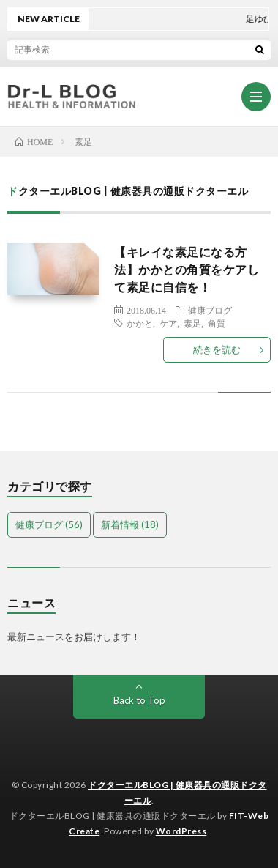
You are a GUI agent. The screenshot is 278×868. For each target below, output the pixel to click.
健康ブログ (210, 310)
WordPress (181, 831)
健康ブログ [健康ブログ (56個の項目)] (49, 524)
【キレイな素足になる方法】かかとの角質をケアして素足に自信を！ (187, 269)
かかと (140, 323)
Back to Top (139, 700)
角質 (217, 323)
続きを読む (217, 349)
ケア (168, 323)
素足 (192, 323)
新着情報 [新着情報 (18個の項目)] (130, 524)
